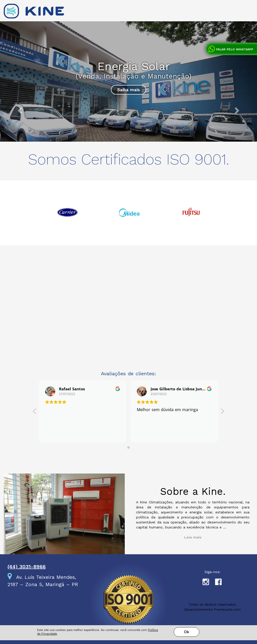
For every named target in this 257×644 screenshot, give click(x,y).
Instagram (209, 583)
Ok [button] (186, 610)
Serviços (150, 15)
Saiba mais (128, 90)
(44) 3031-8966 (27, 567)
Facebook (221, 583)
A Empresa (195, 15)
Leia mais (193, 537)
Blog (214, 15)
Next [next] (226, 215)
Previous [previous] (31, 215)
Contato (172, 15)
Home (229, 15)
